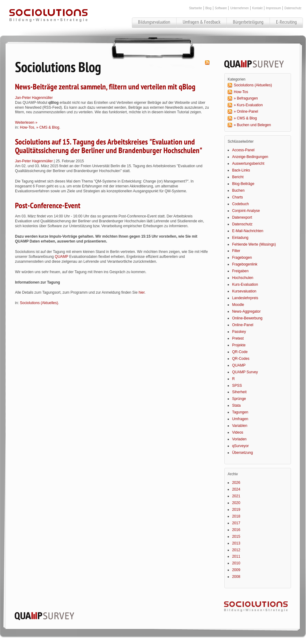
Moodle (238, 305)
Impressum (273, 8)
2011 (236, 556)
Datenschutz (293, 8)
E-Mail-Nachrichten (248, 231)
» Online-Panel (246, 111)
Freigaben (240, 271)
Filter (236, 251)
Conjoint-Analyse (246, 211)
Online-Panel (243, 325)
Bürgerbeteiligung (248, 22)
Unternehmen (239, 8)
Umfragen (240, 419)
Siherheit (239, 392)
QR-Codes (241, 359)
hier (142, 292)
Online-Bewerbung (247, 318)
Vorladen (239, 439)
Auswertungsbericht (248, 164)
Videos (237, 432)
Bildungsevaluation (154, 22)
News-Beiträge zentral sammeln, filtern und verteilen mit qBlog (105, 87)
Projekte (239, 345)
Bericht (238, 177)
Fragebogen (242, 258)
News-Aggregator (246, 311)
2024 (236, 489)
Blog (208, 8)
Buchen (238, 190)
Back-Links (241, 170)
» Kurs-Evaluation (248, 105)
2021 (236, 496)
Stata (236, 405)
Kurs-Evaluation (245, 284)
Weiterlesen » (26, 122)
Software (221, 8)
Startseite (196, 8)
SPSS (237, 386)
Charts (237, 197)
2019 (236, 510)
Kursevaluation (244, 291)
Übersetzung (242, 453)
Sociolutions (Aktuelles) (39, 303)
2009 (236, 570)
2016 (236, 530)
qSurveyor (240, 446)
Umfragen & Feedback (202, 22)
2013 (236, 543)
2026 (236, 483)
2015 (236, 537)
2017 (236, 523)
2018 (236, 516)
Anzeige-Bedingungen (250, 157)
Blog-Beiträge (243, 184)
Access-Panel (243, 150)
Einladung (240, 238)
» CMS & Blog (48, 127)
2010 (236, 563)
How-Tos (27, 127)
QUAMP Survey (245, 372)
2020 (236, 503)
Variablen (240, 426)
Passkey (239, 332)
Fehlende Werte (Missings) (254, 244)
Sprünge (239, 399)
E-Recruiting (286, 22)
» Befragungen (246, 98)
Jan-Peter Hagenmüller (34, 98)
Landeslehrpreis (245, 298)
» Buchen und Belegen (252, 125)
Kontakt (257, 8)
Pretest (238, 338)
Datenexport (242, 217)
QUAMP (62, 257)
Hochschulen (243, 278)
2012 (236, 550)
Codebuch (240, 204)
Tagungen (240, 412)
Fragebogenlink (245, 264)
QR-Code (240, 352)
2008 (236, 577)
